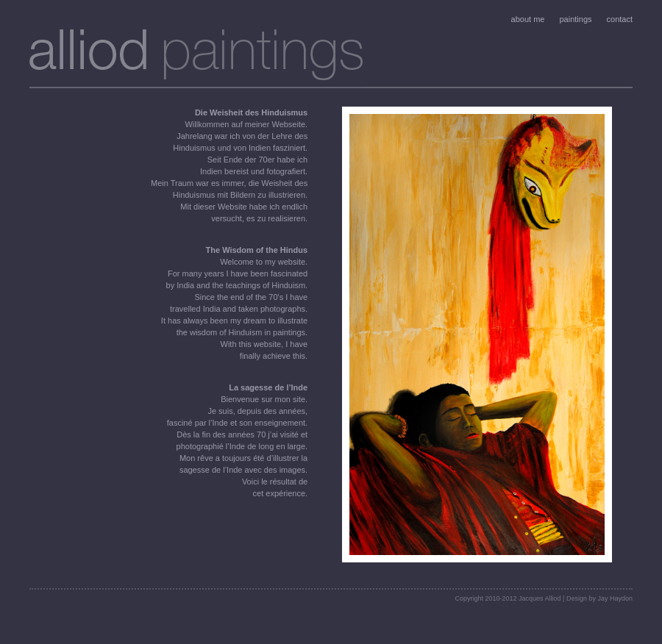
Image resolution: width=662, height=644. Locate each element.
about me (528, 19)
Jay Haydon (615, 598)
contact (620, 19)
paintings (575, 19)
